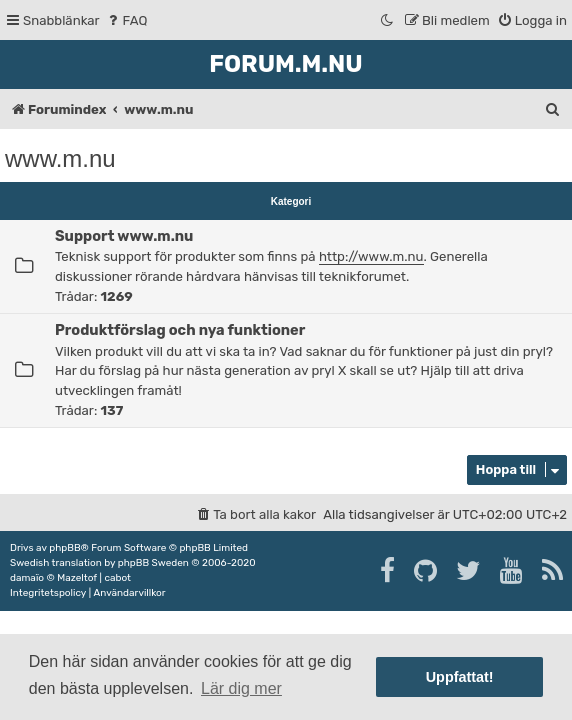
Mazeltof (77, 578)
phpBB (64, 548)
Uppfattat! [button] (460, 677)
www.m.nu (60, 158)
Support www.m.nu (124, 236)
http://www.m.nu (371, 256)
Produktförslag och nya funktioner (180, 330)
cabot (117, 578)
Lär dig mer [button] (241, 688)
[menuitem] (126, 20)
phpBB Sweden (153, 563)
